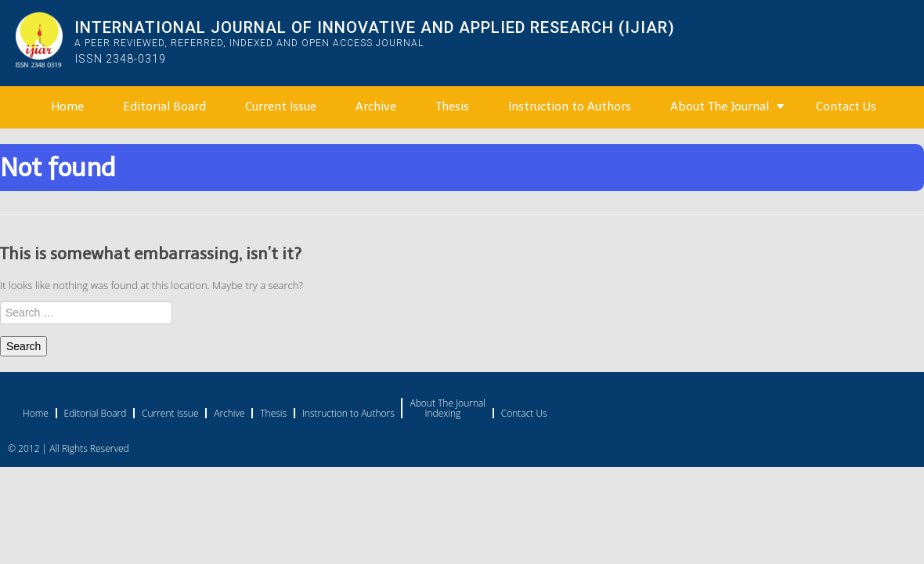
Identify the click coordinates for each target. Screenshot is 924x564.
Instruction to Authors (570, 107)
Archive (376, 107)
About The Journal (720, 107)
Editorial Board (164, 107)
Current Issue (281, 107)
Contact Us (846, 107)
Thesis (452, 107)
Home (67, 107)
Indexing (442, 414)
